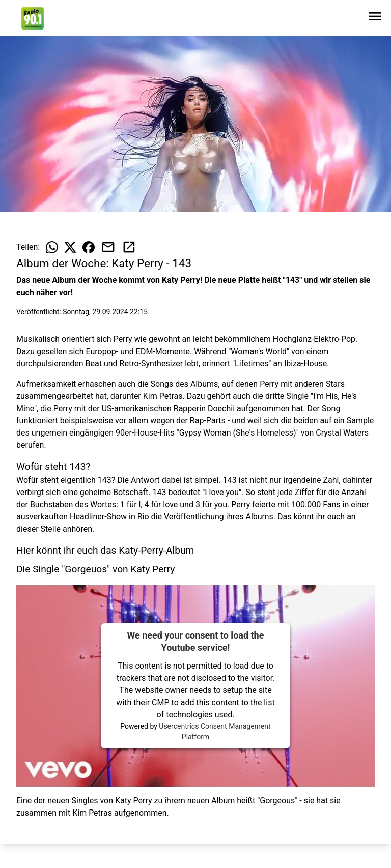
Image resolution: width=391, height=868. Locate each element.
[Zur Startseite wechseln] (33, 18)
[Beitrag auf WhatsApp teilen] (52, 247)
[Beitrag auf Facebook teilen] (89, 247)
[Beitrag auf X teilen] (70, 247)
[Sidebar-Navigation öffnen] (375, 18)
